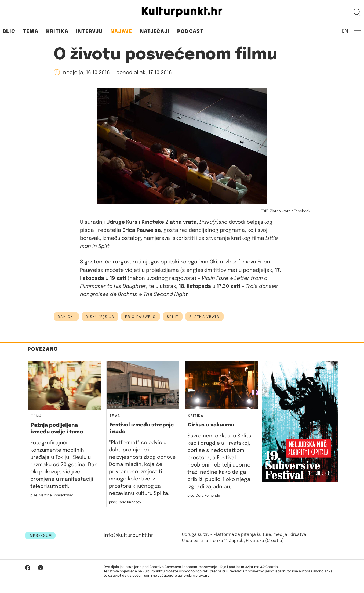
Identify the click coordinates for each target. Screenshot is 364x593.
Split (173, 317)
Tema (31, 32)
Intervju (89, 32)
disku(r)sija (100, 317)
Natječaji (155, 32)
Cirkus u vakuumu (211, 425)
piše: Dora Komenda (204, 496)
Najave (121, 32)
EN (345, 31)
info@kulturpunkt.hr (128, 535)
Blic (9, 32)
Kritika (57, 32)
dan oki (66, 317)
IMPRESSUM (40, 536)
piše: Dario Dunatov (125, 502)
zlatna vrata (204, 317)
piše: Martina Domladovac (52, 495)
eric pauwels (140, 317)
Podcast (190, 32)
